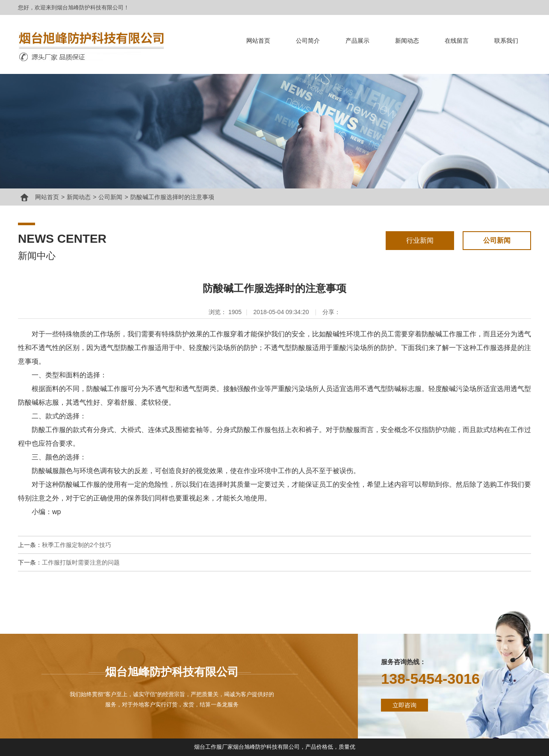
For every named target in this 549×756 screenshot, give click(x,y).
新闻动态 (407, 41)
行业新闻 (420, 240)
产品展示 (357, 41)
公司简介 (308, 41)
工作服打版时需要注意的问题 (81, 562)
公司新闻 (110, 197)
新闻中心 (37, 256)
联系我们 (506, 41)
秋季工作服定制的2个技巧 (77, 545)
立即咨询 (404, 705)
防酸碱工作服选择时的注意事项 (172, 197)
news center (62, 239)
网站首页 (258, 41)
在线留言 (457, 41)
